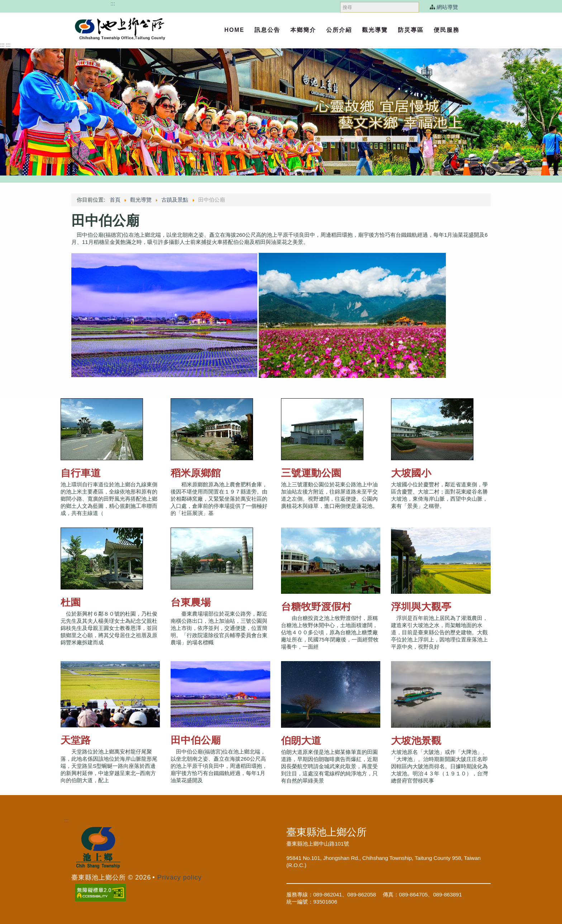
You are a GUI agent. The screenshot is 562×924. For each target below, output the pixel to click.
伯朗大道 (301, 740)
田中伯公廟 (196, 740)
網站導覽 (447, 7)
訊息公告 (267, 30)
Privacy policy (180, 877)
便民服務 (447, 30)
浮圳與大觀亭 (421, 607)
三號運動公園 (311, 473)
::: (113, 3)
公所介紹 (339, 30)
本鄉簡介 (303, 30)
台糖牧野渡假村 (316, 607)
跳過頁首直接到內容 (85, 3)
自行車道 (81, 473)
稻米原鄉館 (196, 473)
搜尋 (340, 0)
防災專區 (411, 30)
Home (234, 30)
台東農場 (191, 602)
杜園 (71, 602)
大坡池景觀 (416, 740)
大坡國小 (411, 473)
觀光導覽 (375, 30)
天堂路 (76, 740)
